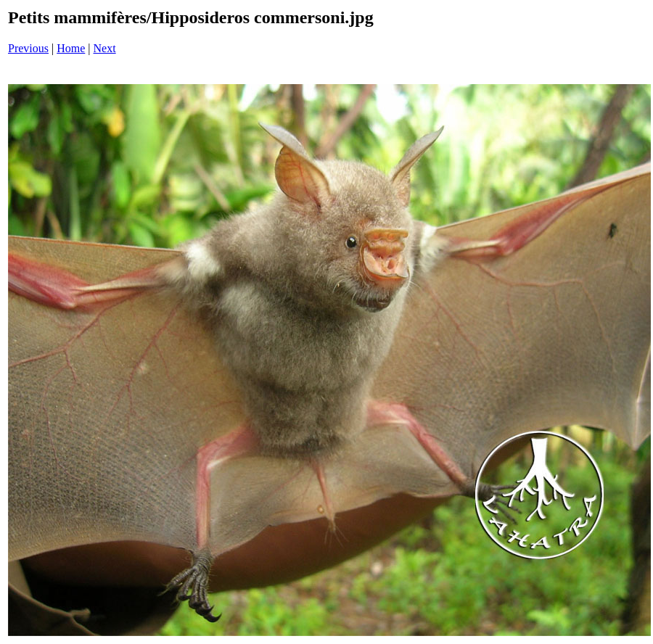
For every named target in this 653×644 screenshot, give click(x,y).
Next (105, 48)
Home (71, 48)
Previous (28, 48)
